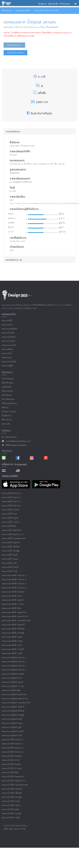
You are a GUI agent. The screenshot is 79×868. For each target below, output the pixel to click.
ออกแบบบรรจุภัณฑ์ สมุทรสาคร (14, 695)
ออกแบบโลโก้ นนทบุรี (10, 567)
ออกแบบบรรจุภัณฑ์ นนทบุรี (13, 732)
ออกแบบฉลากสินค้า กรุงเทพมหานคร (16, 621)
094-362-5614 (10, 437)
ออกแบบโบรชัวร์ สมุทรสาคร (13, 777)
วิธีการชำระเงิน (8, 383)
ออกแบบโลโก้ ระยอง (10, 559)
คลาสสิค (11, 223)
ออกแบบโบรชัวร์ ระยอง (11, 805)
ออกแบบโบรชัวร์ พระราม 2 (13, 740)
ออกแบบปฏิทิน (8, 366)
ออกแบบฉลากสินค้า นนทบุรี (13, 649)
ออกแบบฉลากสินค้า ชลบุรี (12, 637)
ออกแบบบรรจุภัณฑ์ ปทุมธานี (13, 707)
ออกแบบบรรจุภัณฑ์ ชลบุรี (12, 719)
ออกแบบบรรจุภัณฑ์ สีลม (11, 690)
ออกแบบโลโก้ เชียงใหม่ (11, 547)
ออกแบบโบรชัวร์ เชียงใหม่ (12, 793)
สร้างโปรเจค (7, 395)
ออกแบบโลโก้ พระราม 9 (12, 506)
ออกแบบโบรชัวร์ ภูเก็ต (11, 810)
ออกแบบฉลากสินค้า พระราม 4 (14, 584)
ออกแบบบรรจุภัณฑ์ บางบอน (13, 686)
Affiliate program (9, 412)
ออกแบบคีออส (7, 349)
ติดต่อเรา (5, 408)
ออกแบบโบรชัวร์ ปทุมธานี (12, 789)
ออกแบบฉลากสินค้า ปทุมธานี (13, 625)
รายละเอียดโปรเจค (13, 131)
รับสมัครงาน (7, 416)
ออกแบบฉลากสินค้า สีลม (12, 608)
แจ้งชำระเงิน (7, 387)
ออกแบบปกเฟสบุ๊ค (9, 362)
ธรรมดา (11, 214)
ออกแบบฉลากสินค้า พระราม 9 (14, 588)
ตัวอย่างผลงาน (7, 391)
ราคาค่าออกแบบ (8, 379)
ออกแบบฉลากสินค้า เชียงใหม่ (13, 629)
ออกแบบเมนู (7, 358)
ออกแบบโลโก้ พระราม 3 (12, 498)
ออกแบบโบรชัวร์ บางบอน (12, 768)
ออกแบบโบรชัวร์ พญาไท (11, 764)
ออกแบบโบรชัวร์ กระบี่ (11, 818)
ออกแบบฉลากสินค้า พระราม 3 (14, 580)
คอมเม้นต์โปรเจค (14, 260)
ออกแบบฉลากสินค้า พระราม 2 (14, 576)
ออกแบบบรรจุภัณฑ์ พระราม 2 (14, 658)
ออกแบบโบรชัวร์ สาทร (11, 760)
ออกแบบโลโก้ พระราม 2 (12, 493)
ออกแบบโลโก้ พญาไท (10, 518)
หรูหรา (61, 227)
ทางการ (62, 218)
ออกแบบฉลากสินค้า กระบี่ (12, 654)
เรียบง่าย (11, 227)
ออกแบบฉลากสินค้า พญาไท (13, 600)
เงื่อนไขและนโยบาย (9, 403)
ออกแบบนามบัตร (9, 341)
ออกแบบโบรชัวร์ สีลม (10, 773)
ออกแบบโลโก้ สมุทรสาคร (12, 530)
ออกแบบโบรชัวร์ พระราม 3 (13, 744)
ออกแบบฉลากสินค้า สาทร (12, 596)
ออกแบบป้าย (7, 353)
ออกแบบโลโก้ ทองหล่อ (11, 510)
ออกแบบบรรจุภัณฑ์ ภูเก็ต (12, 727)
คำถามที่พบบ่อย (8, 399)
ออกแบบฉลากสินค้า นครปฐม (13, 633)
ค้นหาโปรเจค (7, 11)
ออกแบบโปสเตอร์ (9, 337)
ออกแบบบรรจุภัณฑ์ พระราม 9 (14, 670)
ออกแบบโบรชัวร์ (8, 333)
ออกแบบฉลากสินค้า (23, 11)
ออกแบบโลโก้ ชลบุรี (10, 555)
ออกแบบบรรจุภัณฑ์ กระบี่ (12, 736)
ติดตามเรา (7, 451)
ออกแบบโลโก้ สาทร (9, 514)
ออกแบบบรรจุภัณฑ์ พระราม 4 (14, 666)
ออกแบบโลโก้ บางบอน (11, 522)
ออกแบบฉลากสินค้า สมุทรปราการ (15, 617)
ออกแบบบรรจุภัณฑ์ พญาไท (13, 682)
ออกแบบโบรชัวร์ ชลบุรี (11, 801)
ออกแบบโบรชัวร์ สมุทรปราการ (14, 781)
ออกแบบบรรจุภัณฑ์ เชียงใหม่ (13, 711)
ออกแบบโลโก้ (7, 321)
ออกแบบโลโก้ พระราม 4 (12, 502)
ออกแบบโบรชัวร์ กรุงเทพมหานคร (15, 785)
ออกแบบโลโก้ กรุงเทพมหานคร (14, 539)
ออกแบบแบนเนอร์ (9, 345)
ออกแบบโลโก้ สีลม (9, 526)
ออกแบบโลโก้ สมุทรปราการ (13, 534)
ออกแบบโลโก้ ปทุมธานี (11, 543)
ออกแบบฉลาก (7, 325)
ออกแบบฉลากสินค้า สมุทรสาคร (14, 612)
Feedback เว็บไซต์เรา (10, 476)
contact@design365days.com (17, 441)
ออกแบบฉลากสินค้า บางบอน (13, 604)
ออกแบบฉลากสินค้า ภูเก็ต (12, 645)
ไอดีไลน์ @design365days (15, 445)
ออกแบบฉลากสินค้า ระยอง (12, 641)
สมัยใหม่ (62, 223)
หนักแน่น (62, 232)
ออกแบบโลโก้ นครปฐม (11, 551)
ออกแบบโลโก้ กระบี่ (10, 571)
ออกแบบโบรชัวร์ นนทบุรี (11, 814)
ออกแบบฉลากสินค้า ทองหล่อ (13, 592)
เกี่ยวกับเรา (7, 372)
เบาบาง (11, 232)
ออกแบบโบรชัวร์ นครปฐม (12, 797)
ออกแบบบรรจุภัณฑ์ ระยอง (12, 723)
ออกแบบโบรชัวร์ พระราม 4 (13, 748)
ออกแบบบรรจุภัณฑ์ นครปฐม (13, 715)
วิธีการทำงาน (7, 420)
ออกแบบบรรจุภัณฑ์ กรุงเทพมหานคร (16, 703)
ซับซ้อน (62, 214)
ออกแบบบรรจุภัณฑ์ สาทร (12, 678)
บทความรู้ (6, 424)
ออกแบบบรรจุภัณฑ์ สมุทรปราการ (15, 699)
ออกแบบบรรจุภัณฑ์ (9, 329)
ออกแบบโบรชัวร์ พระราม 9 (13, 752)
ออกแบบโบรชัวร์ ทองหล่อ (12, 756)
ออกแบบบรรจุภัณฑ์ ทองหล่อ (13, 674)
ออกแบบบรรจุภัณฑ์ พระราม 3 (14, 662)
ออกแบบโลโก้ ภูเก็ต (9, 563)
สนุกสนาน (12, 218)
